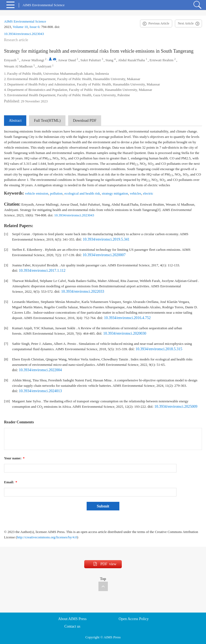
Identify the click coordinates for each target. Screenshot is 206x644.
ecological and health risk (82, 193)
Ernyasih (10, 60)
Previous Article (159, 23)
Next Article (186, 23)
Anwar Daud (67, 60)
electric (148, 193)
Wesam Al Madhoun (18, 66)
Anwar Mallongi (32, 60)
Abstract (15, 121)
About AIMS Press (72, 619)
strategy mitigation (115, 193)
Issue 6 (34, 27)
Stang (109, 60)
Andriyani (44, 66)
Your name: (14, 458)
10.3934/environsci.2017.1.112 (42, 271)
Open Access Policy (134, 619)
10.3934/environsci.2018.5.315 (159, 349)
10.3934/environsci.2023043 (24, 34)
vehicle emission (37, 193)
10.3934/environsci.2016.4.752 (127, 318)
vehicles (136, 193)
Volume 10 (20, 27)
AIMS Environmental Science (25, 21)
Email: (11, 482)
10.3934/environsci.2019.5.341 (106, 239)
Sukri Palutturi (91, 60)
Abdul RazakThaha (132, 60)
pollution (56, 193)
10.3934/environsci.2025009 (176, 407)
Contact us (72, 626)
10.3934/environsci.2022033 (83, 291)
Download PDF (85, 121)
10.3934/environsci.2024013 (40, 391)
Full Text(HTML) (47, 121)
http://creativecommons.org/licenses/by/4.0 (47, 537)
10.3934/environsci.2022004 (40, 370)
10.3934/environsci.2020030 (125, 333)
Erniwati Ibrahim (161, 60)
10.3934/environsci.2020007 (104, 255)
